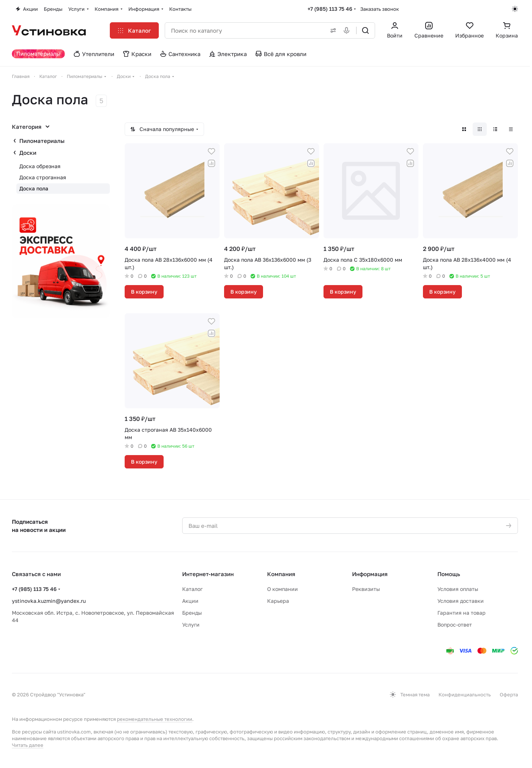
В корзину (144, 292)
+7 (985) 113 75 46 (330, 9)
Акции (190, 601)
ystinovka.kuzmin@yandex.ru (49, 601)
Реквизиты (366, 589)
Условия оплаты (458, 589)
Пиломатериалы (42, 141)
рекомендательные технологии (155, 719)
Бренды (192, 613)
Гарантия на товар (462, 613)
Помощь (449, 574)
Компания (281, 574)
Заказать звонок (380, 9)
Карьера (278, 601)
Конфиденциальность (465, 695)
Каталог (192, 589)
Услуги (191, 625)
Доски (28, 153)
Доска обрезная (40, 166)
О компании (283, 589)
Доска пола (34, 188)
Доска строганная (43, 177)
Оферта (509, 695)
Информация (370, 574)
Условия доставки (461, 601)
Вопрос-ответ (455, 625)
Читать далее (28, 745)
